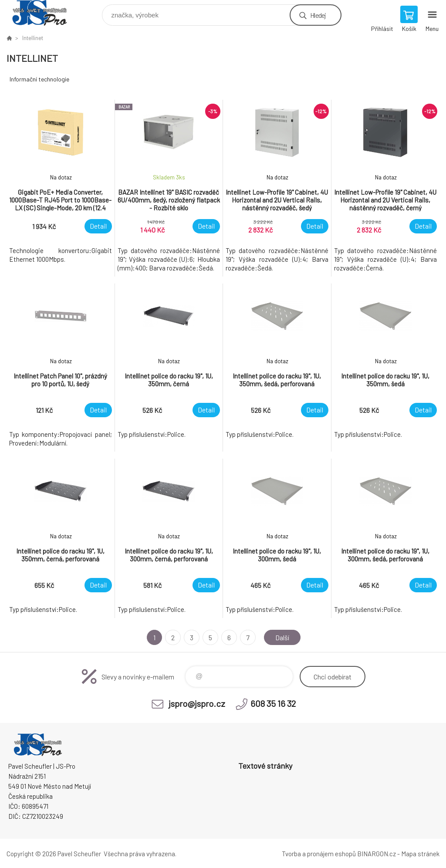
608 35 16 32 (273, 703)
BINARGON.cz (377, 854)
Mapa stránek (420, 854)
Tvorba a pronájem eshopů (319, 854)
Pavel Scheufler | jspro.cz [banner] (45, 13)
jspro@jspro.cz (197, 703)
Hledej (318, 15)
